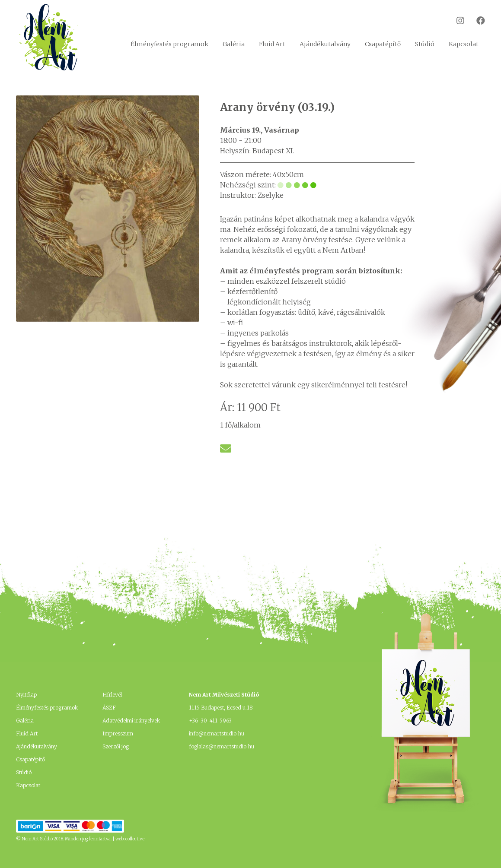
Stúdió (425, 44)
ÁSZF (109, 708)
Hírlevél (112, 695)
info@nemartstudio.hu (217, 733)
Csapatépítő (383, 44)
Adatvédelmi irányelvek (131, 721)
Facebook (475, 21)
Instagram (455, 21)
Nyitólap (26, 695)
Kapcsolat (464, 44)
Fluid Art (272, 44)
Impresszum (118, 733)
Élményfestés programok (169, 44)
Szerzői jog (116, 746)
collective (135, 839)
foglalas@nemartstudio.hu (222, 746)
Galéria (234, 44)
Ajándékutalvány (325, 44)
